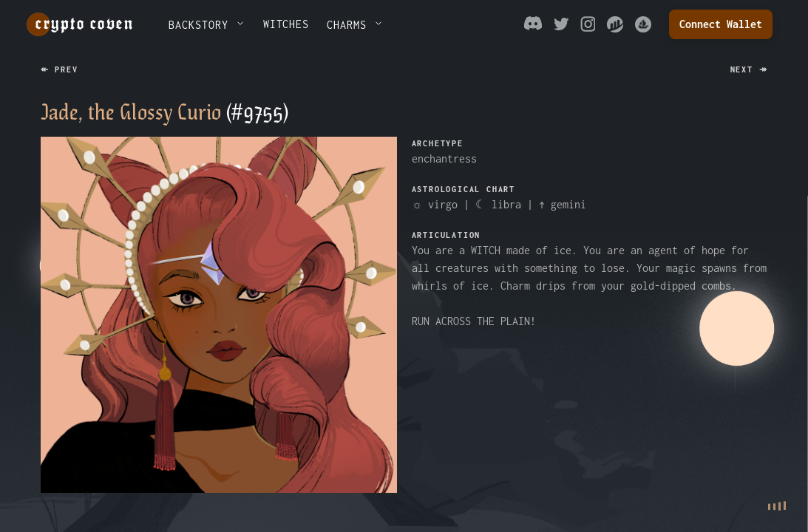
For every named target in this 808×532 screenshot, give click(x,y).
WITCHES (286, 24)
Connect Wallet (721, 24)
